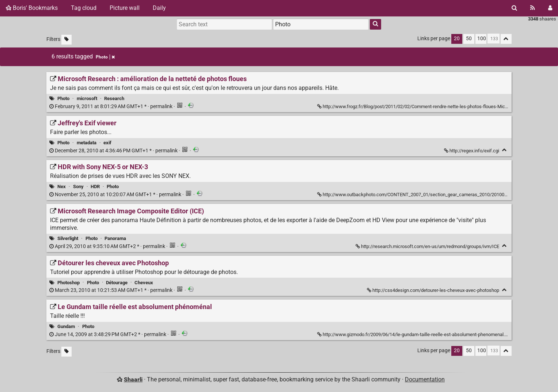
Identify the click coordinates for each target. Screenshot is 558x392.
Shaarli (133, 379)
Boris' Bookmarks (32, 8)
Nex (62, 187)
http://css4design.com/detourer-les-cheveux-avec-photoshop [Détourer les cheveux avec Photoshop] (434, 290)
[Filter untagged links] (67, 40)
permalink (111, 106)
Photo (63, 98)
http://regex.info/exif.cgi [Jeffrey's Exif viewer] (472, 151)
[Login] (550, 8)
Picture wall (125, 8)
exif (107, 143)
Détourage (117, 283)
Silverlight (68, 238)
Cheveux (144, 283)
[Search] (514, 8)
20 (457, 39)
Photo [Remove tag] (105, 57)
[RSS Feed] (533, 8)
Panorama (115, 238)
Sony (78, 187)
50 (469, 39)
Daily (159, 8)
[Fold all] (506, 39)
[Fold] (504, 150)
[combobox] (321, 24)
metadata (87, 143)
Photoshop (69, 283)
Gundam (66, 326)
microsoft (87, 98)
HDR (95, 187)
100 (482, 39)
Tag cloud (84, 8)
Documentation (425, 379)
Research (114, 98)
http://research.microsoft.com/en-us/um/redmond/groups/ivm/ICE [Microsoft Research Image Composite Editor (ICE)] (428, 246)
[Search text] (224, 24)
